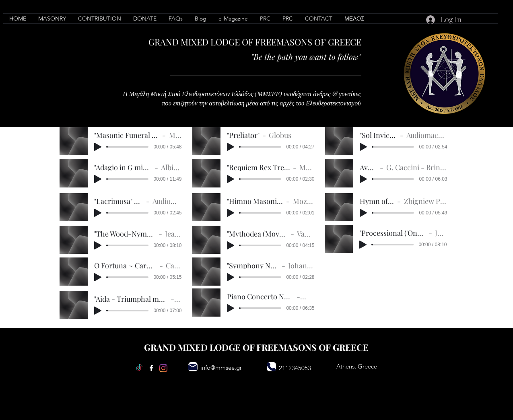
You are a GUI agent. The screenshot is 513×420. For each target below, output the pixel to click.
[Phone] (271, 367)
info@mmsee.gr (221, 367)
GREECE (345, 42)
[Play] (98, 147)
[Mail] (193, 367)
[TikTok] (139, 368)
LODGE (225, 42)
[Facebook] (151, 368)
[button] (100, 19)
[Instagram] (163, 368)
